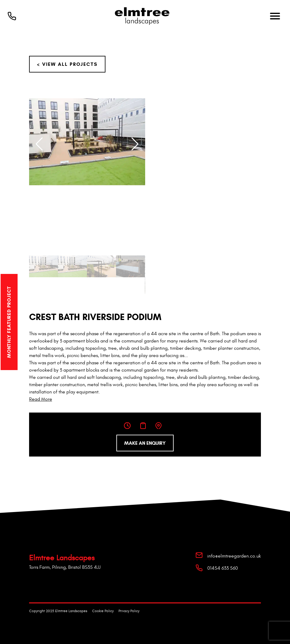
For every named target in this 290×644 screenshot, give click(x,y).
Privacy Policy (129, 611)
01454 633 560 (223, 568)
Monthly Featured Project (9, 322)
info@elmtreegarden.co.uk (234, 556)
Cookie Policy (103, 611)
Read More (41, 399)
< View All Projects (67, 64)
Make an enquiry (145, 443)
